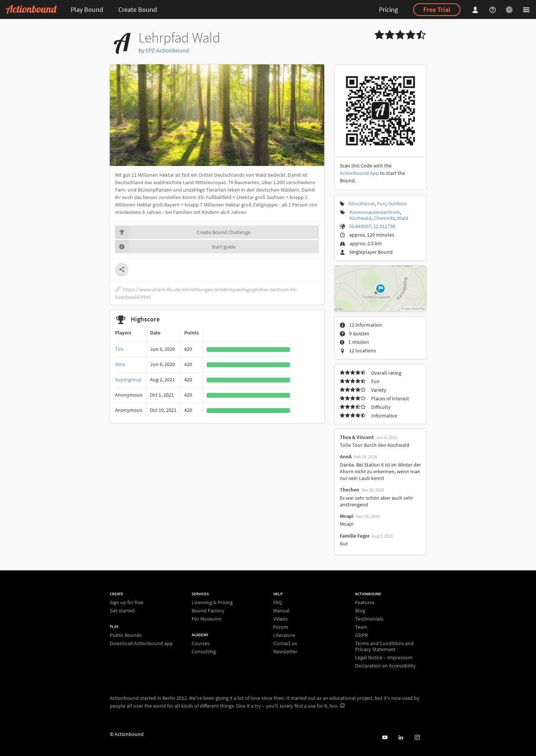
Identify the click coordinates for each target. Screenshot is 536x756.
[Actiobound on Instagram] (417, 738)
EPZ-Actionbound (167, 50)
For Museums (207, 619)
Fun (381, 204)
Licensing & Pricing (212, 603)
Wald (403, 218)
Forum (281, 627)
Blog (360, 611)
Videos (280, 619)
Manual (281, 611)
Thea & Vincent (357, 437)
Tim (119, 349)
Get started (122, 610)
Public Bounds (126, 635)
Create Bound (138, 9)
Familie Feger (355, 536)
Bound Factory (208, 611)
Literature (284, 635)
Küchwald (360, 218)
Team (361, 627)
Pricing (388, 9)
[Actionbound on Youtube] (385, 738)
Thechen (350, 490)
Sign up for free (127, 603)
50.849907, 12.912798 (372, 226)
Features (365, 603)
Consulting (204, 651)
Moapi (347, 516)
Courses (201, 643)
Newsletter (285, 651)
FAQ (277, 603)
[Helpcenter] (494, 9)
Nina (120, 364)
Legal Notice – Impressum (384, 657)
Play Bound (87, 9)
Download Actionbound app (141, 643)
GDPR (361, 635)
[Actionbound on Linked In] (401, 738)
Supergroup (128, 379)
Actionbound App (359, 173)
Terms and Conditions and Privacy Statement (384, 646)
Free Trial (437, 9)
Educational (362, 204)
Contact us (285, 643)
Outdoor (397, 204)
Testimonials (369, 619)
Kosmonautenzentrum (375, 212)
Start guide (175, 247)
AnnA (346, 457)
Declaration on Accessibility (385, 665)
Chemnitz (384, 218)
